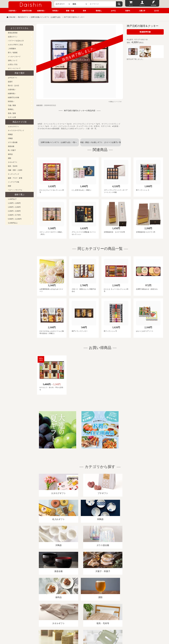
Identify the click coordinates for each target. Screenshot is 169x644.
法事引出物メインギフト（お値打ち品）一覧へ (59, 142)
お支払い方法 (13, 64)
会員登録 (154, 5)
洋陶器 (10, 138)
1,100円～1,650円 (14, 203)
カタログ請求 (101, 614)
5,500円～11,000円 (15, 219)
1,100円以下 (12, 199)
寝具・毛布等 (13, 166)
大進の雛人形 (84, 631)
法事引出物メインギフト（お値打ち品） (46, 17)
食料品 (10, 154)
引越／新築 (12, 105)
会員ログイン (13, 37)
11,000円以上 (13, 223)
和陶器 (10, 134)
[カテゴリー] (63, 4)
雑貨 (10, 186)
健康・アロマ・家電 (15, 178)
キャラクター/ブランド (16, 130)
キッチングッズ (13, 174)
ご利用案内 (12, 49)
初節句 (128, 11)
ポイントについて (14, 68)
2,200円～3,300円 (14, 211)
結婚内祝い (41, 11)
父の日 (156, 11)
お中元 (113, 11)
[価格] (80, 4)
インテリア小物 (13, 182)
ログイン (142, 5)
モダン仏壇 (12, 117)
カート (131, 5)
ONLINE (12, 17)
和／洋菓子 (12, 150)
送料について (13, 60)
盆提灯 (10, 82)
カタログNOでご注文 (15, 45)
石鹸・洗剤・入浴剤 (15, 170)
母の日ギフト (23, 17)
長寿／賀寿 (12, 113)
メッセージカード (14, 57)
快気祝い (56, 11)
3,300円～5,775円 (14, 215)
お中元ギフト (13, 78)
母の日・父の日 (13, 86)
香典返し (99, 11)
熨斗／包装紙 (13, 53)
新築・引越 (70, 11)
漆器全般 (11, 146)
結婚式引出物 (27, 11)
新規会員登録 (13, 33)
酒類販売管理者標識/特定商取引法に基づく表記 (52, 614)
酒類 (10, 158)
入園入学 (142, 11)
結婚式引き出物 (13, 97)
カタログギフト (13, 127)
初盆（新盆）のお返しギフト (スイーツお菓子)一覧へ (101, 144)
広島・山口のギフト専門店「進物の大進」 (84, 628)
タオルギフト (13, 162)
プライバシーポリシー (83, 614)
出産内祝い (13, 11)
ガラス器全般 (13, 142)
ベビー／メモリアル (15, 190)
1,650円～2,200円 (14, 207)
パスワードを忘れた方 (16, 41)
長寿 (84, 11)
